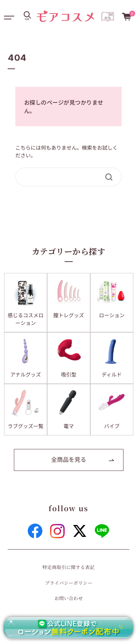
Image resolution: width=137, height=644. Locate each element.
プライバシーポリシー (69, 583)
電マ (69, 426)
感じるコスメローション (26, 319)
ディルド (112, 374)
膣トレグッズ (69, 315)
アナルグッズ (26, 374)
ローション (112, 315)
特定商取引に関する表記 (68, 567)
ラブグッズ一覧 (26, 426)
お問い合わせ (69, 598)
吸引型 (69, 374)
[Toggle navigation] (8, 16)
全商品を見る (69, 459)
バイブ (112, 426)
